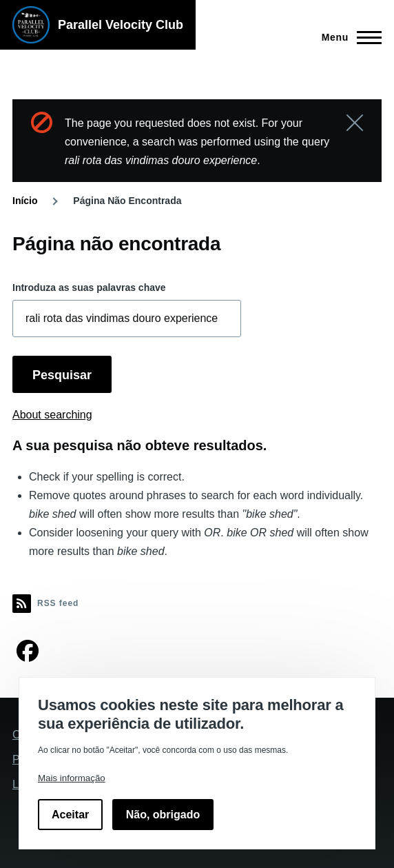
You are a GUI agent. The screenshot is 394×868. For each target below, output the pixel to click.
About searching (52, 415)
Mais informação (72, 778)
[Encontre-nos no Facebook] (28, 655)
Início (25, 201)
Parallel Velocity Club (121, 25)
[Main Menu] (348, 37)
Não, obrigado (163, 815)
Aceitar (70, 815)
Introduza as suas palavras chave (89, 287)
